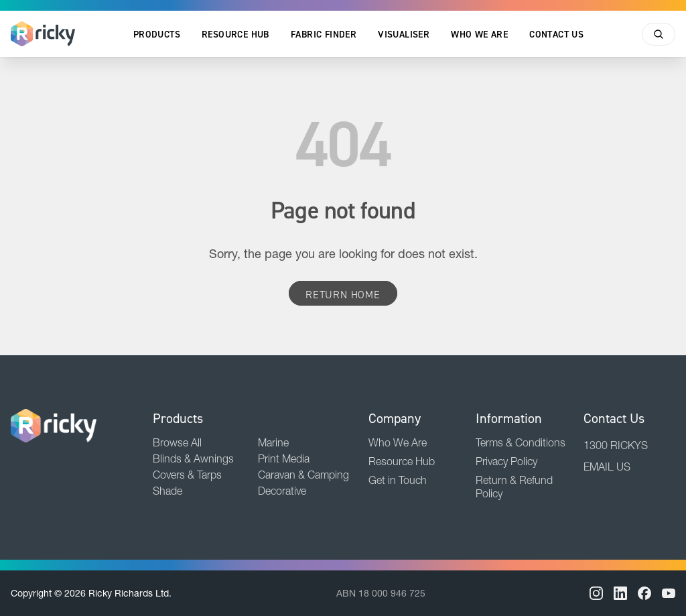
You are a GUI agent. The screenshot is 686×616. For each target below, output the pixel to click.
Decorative (282, 491)
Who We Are (479, 34)
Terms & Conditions (521, 442)
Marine (273, 442)
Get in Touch (398, 480)
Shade (167, 491)
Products (157, 34)
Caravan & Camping (303, 475)
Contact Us (556, 34)
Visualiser (404, 34)
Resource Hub (235, 34)
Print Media (284, 458)
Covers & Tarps (187, 475)
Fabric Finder (324, 34)
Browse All (177, 442)
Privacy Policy (506, 461)
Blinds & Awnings (193, 458)
